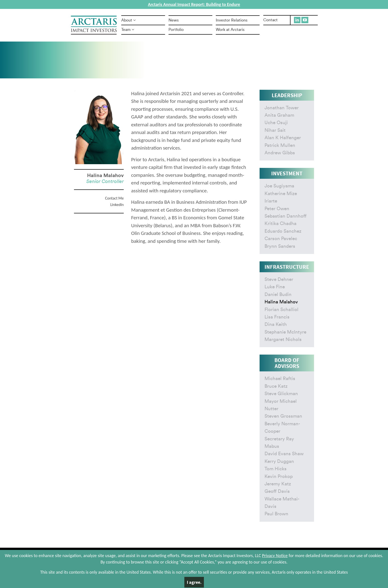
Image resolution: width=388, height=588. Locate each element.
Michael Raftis (280, 379)
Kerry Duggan (279, 462)
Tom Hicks (276, 469)
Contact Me (114, 198)
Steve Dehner (279, 280)
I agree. (194, 582)
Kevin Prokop (279, 477)
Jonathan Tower (282, 108)
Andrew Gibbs (280, 153)
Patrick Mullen (280, 146)
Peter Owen (277, 209)
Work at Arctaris (230, 30)
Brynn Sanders (280, 246)
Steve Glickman (281, 394)
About (128, 20)
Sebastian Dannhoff (286, 216)
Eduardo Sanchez (283, 231)
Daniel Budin (278, 295)
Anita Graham (279, 115)
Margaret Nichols (283, 340)
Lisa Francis (277, 317)
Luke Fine (275, 287)
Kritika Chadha (280, 224)
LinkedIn (117, 205)
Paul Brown (276, 514)
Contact (270, 20)
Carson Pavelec (281, 239)
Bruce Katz (276, 386)
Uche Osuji (276, 123)
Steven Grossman (283, 416)
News (174, 20)
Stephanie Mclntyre (285, 332)
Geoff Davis (277, 491)
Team (128, 30)
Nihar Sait (275, 130)
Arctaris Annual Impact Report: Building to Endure (194, 4)
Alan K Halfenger (283, 138)
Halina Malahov (281, 302)
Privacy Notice (275, 556)
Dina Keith (276, 325)
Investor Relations (232, 20)
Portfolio (176, 30)
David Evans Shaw (284, 454)
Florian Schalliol (281, 310)
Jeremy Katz (278, 484)
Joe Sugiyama (279, 186)
